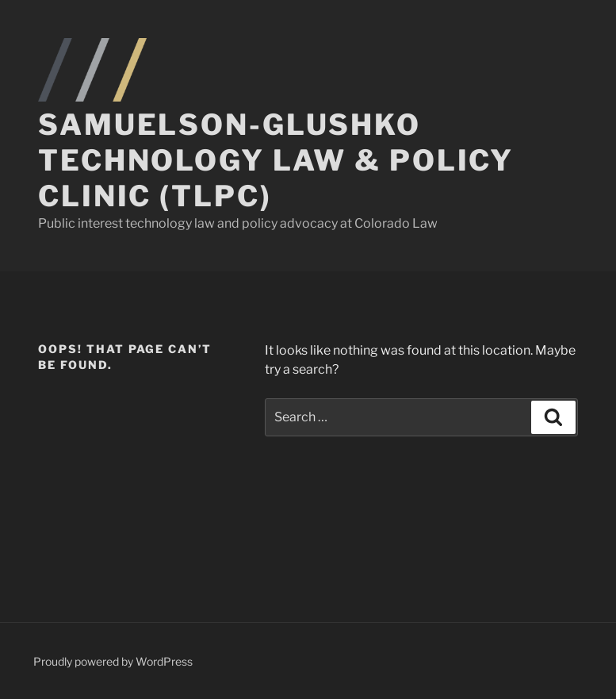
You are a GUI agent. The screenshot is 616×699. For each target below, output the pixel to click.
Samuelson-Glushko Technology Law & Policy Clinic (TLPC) (276, 160)
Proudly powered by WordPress (113, 661)
